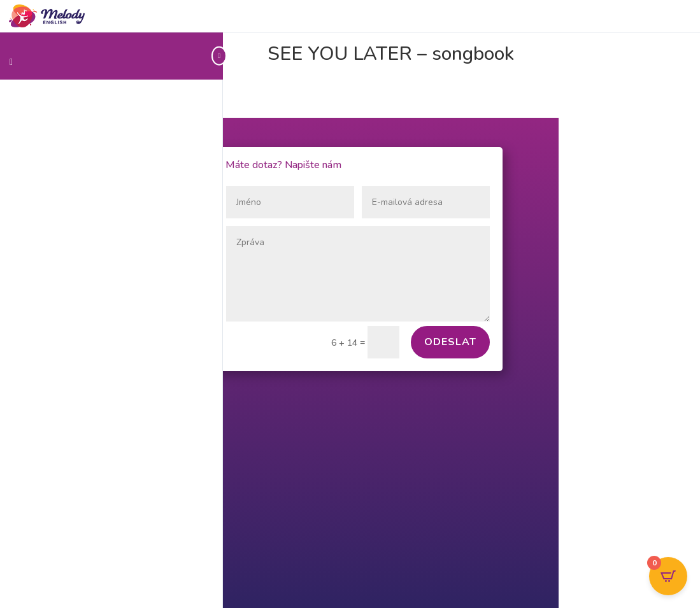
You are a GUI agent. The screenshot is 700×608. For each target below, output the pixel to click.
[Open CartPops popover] (668, 576)
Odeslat (450, 342)
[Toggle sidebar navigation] (219, 56)
